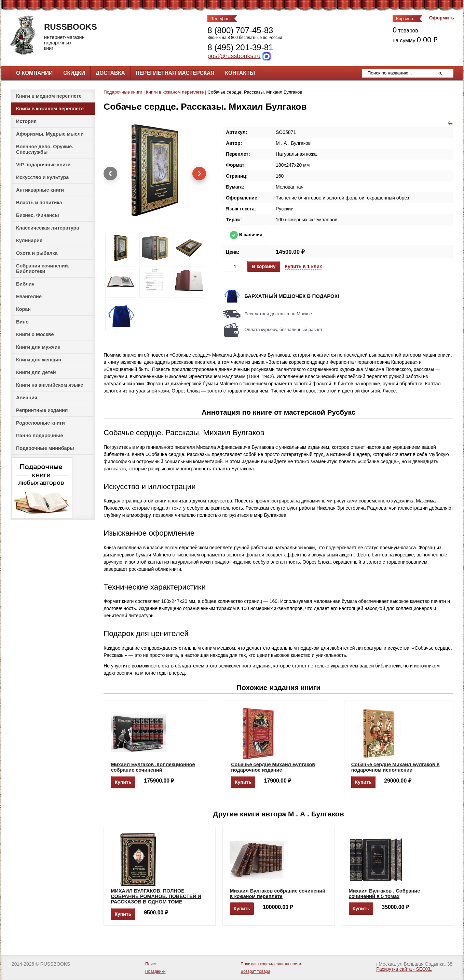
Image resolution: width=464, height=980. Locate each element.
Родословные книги (40, 423)
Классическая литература (47, 228)
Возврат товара (255, 971)
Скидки (74, 73)
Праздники (155, 971)
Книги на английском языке (50, 385)
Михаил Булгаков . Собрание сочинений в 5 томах (385, 894)
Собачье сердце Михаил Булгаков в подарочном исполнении (395, 767)
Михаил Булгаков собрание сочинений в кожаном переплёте (277, 894)
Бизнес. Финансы (38, 215)
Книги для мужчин (38, 347)
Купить (123, 782)
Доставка (110, 73)
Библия (25, 284)
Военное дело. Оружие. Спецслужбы (45, 149)
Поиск (151, 964)
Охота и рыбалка (37, 253)
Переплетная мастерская (175, 73)
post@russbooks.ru (234, 56)
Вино (22, 322)
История (26, 121)
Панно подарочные (40, 436)
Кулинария (29, 240)
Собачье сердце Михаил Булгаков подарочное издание (273, 767)
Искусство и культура (42, 177)
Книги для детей (36, 372)
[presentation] (110, 174)
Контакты (240, 73)
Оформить (442, 18)
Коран (23, 309)
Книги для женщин (39, 360)
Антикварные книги (40, 190)
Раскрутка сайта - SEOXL (404, 969)
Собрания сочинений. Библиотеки (43, 268)
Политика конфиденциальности (271, 964)
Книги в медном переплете (49, 96)
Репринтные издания (42, 410)
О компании (34, 73)
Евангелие (29, 296)
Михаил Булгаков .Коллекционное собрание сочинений (153, 767)
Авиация (27, 398)
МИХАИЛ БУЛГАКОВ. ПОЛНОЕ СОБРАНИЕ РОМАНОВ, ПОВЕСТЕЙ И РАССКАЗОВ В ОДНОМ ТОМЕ (156, 896)
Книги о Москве (35, 334)
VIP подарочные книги (43, 165)
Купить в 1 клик (304, 266)
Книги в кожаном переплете (50, 109)
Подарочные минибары (45, 448)
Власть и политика (39, 203)
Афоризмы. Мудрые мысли (50, 134)
